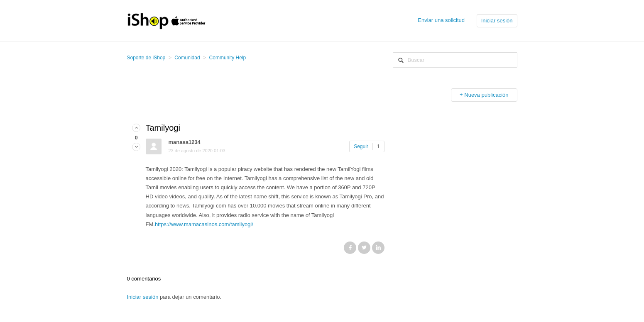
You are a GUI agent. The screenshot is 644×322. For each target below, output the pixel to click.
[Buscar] (455, 60)
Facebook (350, 248)
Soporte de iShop (146, 58)
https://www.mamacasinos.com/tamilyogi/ (204, 224)
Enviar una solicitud (441, 20)
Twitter (364, 248)
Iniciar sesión (143, 297)
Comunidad (187, 58)
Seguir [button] (361, 146)
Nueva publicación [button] (486, 95)
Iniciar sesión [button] (497, 21)
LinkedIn (378, 248)
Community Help (228, 58)
